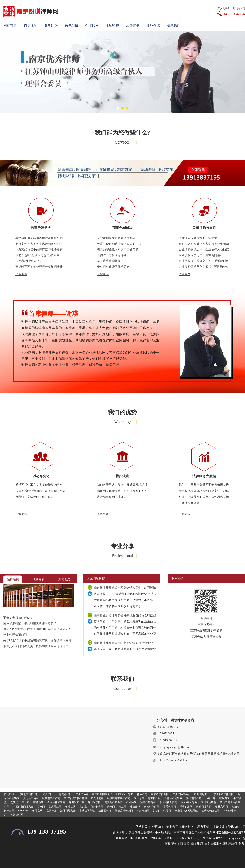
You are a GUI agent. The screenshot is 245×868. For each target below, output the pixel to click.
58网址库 (210, 798)
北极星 (83, 807)
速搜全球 (135, 807)
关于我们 (157, 827)
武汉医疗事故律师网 (118, 798)
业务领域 (153, 25)
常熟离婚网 (143, 811)
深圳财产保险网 (162, 811)
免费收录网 (97, 807)
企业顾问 (92, 25)
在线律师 (51, 811)
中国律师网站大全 (102, 794)
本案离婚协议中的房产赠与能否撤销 (39, 250)
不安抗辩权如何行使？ (18, 618)
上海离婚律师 (64, 794)
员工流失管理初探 (109, 261)
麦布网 (111, 807)
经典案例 (203, 827)
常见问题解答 (96, 578)
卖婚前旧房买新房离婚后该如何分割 (39, 238)
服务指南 (188, 827)
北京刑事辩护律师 (28, 794)
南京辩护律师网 (160, 794)
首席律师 (31, 25)
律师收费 (112, 25)
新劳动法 (38, 802)
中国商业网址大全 (23, 807)
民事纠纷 (71, 25)
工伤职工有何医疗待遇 (112, 255)
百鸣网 (41, 807)
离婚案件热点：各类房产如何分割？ (39, 244)
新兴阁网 (224, 798)
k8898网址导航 (124, 794)
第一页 (25, 802)
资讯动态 (234, 827)
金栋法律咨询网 (173, 798)
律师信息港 (200, 794)
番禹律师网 (169, 807)
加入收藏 (223, 8)
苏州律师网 (17, 815)
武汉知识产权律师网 (75, 798)
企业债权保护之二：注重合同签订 (201, 255)
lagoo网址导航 (189, 802)
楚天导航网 (55, 807)
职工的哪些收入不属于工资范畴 (118, 250)
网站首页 (10, 25)
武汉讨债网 (97, 798)
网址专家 (139, 798)
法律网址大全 (68, 811)
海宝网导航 (154, 798)
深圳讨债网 (94, 802)
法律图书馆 (105, 811)
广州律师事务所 (181, 794)
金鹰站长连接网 (210, 811)
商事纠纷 (51, 25)
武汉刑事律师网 (51, 798)
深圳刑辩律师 (193, 798)
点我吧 (14, 802)
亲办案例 (133, 25)
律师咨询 (142, 794)
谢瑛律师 (119, 832)
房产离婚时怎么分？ (29, 261)
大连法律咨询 (31, 798)
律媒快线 (131, 802)
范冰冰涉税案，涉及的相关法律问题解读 (30, 623)
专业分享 (172, 827)
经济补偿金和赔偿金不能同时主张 (119, 244)
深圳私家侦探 (76, 802)
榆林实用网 (221, 807)
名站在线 (70, 807)
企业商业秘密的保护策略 (113, 267)
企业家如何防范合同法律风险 (116, 238)
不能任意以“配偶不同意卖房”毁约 (37, 255)
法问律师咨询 (148, 802)
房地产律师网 (151, 807)
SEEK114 (23, 811)
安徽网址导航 (203, 807)
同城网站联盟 (208, 802)
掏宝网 (122, 807)
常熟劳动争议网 (124, 811)
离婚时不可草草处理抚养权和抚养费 (39, 267)
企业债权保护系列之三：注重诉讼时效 (204, 261)
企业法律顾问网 (56, 802)
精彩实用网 (186, 807)
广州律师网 (82, 794)
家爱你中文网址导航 (186, 811)
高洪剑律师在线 (113, 802)
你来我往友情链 (168, 802)
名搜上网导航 (87, 811)
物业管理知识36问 (15, 635)
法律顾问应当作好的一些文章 (198, 238)
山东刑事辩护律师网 (222, 794)
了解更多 (21, 274)
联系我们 (239, 8)
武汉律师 (47, 794)
